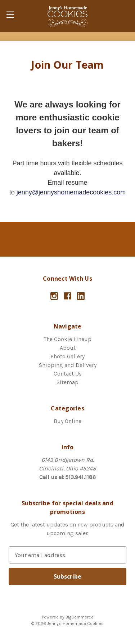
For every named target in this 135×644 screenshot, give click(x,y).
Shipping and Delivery (68, 365)
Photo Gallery (67, 356)
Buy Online (67, 421)
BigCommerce (80, 617)
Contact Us (68, 374)
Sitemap (67, 382)
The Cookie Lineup (67, 339)
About (68, 348)
